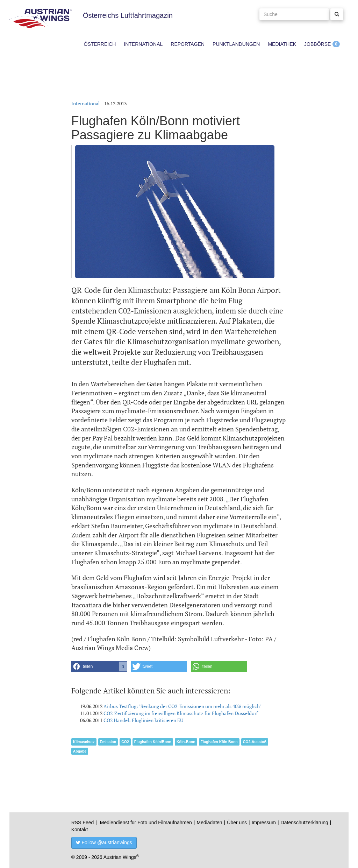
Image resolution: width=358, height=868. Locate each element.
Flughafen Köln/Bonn (153, 742)
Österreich (100, 44)
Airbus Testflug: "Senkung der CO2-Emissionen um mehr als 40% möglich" (182, 706)
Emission (108, 742)
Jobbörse (317, 44)
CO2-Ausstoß (255, 742)
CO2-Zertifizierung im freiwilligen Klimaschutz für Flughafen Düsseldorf (181, 713)
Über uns (237, 823)
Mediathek (282, 44)
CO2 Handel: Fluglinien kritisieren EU (143, 720)
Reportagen (188, 44)
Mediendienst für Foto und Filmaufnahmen (146, 823)
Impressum (264, 823)
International (143, 44)
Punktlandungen (236, 44)
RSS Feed (83, 823)
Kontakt (80, 830)
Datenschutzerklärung (305, 823)
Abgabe (80, 751)
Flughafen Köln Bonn (219, 742)
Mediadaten (209, 823)
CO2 (125, 742)
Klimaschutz (84, 742)
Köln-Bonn (186, 742)
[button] (99, 666)
